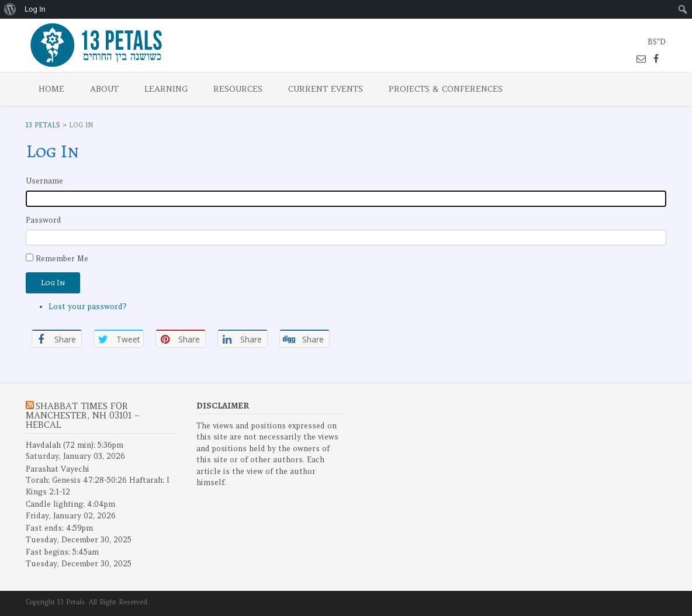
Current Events (326, 89)
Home (51, 89)
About (104, 89)
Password (44, 220)
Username (44, 181)
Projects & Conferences (446, 89)
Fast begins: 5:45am (62, 552)
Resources (238, 89)
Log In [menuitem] (35, 9)
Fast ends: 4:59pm (59, 528)
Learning (166, 89)
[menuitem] (10, 9)
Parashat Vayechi (58, 469)
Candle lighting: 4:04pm (70, 504)
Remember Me (62, 259)
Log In (53, 283)
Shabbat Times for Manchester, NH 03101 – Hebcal (83, 415)
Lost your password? (88, 307)
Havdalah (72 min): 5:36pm (75, 445)
